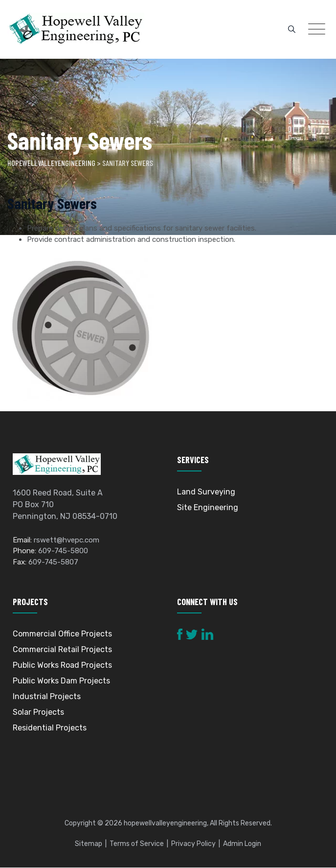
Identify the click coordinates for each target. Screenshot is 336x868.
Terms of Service (137, 844)
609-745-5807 (53, 562)
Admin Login (242, 844)
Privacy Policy (193, 844)
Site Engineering (208, 507)
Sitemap (89, 844)
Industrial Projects (47, 697)
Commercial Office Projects (62, 634)
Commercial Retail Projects (62, 650)
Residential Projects (50, 728)
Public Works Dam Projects (61, 681)
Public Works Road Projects (62, 666)
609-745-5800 (63, 551)
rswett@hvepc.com (67, 540)
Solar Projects (38, 713)
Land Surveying (206, 492)
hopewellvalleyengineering (165, 824)
